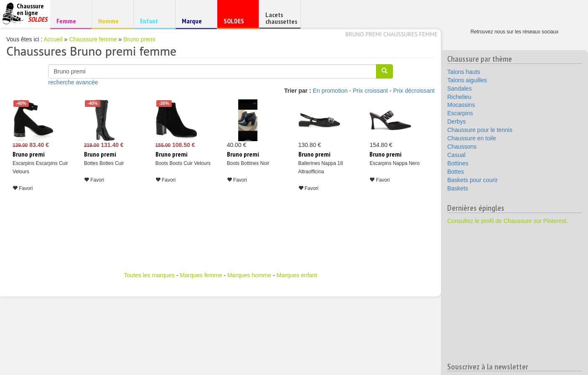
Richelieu (459, 97)
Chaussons (462, 147)
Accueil (53, 39)
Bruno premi (139, 39)
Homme (111, 21)
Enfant (153, 21)
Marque (195, 23)
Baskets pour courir (472, 180)
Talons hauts (464, 72)
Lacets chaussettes (281, 18)
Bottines (458, 163)
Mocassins (461, 105)
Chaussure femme (93, 39)
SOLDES (237, 23)
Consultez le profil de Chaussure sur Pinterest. (508, 221)
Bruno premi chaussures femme (391, 34)
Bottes (456, 172)
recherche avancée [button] (73, 82)
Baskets (458, 188)
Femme (70, 21)
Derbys (456, 122)
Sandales (459, 89)
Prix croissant (370, 91)
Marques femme (201, 275)
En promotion (330, 91)
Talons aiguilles (467, 80)
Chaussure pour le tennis (480, 130)
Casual (456, 155)
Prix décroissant (414, 91)
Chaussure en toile (472, 138)
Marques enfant (297, 275)
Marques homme (249, 275)
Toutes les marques (149, 275)
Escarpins (460, 113)
